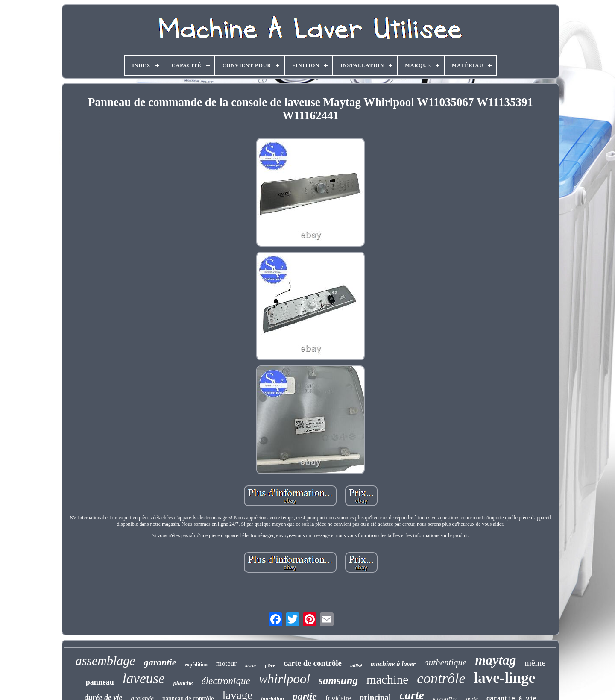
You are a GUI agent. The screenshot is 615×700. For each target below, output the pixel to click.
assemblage (105, 660)
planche (183, 683)
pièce (270, 665)
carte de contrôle (313, 663)
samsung (338, 681)
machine (387, 679)
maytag (495, 660)
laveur (251, 666)
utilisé (356, 665)
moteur (226, 663)
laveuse (144, 679)
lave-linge (504, 678)
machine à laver (393, 664)
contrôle (441, 678)
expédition (196, 665)
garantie (160, 662)
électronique (226, 681)
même (535, 663)
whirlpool (285, 679)
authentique (445, 662)
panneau (100, 682)
